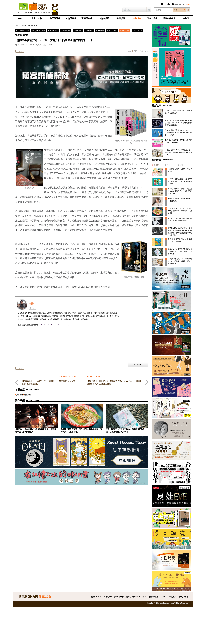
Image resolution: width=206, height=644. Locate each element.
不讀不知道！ (88, 18)
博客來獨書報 (169, 18)
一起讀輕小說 (66, 31)
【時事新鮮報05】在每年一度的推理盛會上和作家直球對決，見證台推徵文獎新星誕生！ (48, 382)
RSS (164, 597)
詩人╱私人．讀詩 (39, 31)
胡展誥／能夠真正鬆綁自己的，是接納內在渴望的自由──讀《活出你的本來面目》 (180, 191)
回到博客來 (184, 597)
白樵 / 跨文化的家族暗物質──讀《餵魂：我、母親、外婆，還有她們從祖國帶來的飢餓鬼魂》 (178, 123)
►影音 (186, 18)
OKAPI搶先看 (137, 31)
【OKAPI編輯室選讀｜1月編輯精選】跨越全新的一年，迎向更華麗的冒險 (180, 181)
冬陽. (31, 304)
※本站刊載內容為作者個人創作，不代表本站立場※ (125, 597)
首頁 (17, 26)
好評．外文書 (112, 31)
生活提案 (121, 18)
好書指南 (137, 18)
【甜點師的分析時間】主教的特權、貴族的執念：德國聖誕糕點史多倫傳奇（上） (180, 261)
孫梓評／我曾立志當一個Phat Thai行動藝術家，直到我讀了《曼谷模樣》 (180, 211)
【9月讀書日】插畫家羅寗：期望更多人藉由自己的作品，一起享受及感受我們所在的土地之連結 (114, 382)
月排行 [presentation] (169, 165)
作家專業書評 (53, 31)
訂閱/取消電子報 (178, 4)
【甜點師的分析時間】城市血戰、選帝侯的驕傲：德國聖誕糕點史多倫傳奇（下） (178, 152)
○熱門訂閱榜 (55, 18)
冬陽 (22, 45)
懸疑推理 (27, 395)
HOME (20, 18)
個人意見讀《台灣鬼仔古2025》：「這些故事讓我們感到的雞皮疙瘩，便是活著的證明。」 (178, 133)
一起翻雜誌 (89, 31)
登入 (128, 10)
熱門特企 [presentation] (183, 165)
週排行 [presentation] (156, 165)
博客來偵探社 (32, 26)
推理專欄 (19, 395)
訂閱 (32, 308)
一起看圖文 (78, 31)
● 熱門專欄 (71, 18)
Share (20, 51)
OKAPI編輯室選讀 (23, 31)
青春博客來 (152, 18)
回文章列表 (138, 364)
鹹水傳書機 (100, 31)
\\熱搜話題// (105, 18)
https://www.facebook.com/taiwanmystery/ (55, 325)
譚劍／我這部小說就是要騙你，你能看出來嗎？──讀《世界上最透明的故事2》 (180, 251)
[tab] (155, 165)
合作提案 (172, 597)
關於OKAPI (96, 597)
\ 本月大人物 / (37, 18)
